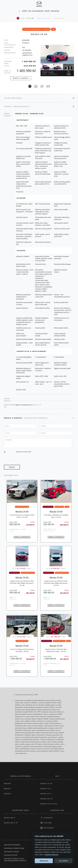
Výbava (8, 107)
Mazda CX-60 (22, 512)
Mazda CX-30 (46, 784)
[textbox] (20, 426)
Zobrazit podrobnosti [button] (22, 536)
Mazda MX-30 (47, 799)
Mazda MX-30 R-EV (49, 804)
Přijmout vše (44, 861)
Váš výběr (25, 18)
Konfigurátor (59, 18)
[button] (5, 452)
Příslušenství (22, 107)
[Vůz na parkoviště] (30, 86)
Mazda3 (8, 789)
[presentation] (19, 459)
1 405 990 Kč (26, 71)
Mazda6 (8, 794)
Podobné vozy (11, 475)
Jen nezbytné (63, 861)
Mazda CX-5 (46, 794)
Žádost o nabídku (13, 418)
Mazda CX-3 (46, 789)
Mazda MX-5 (9, 818)
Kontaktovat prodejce (36, 418)
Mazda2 (8, 784)
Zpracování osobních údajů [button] (24, 452)
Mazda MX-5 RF (11, 823)
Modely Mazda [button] (43, 18)
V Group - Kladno (50, 73)
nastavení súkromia (51, 855)
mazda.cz (37, 405)
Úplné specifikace (13, 98)
